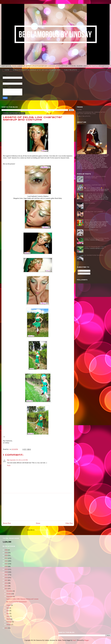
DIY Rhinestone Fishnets (94, 255)
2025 (6, 553)
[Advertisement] (38, 507)
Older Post (69, 523)
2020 (6, 566)
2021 (6, 564)
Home (7, 70)
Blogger (86, 640)
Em (8, 460)
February (9, 622)
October (9, 594)
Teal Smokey (90, 203)
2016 (6, 578)
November (10, 591)
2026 (6, 550)
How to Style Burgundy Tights (97, 238)
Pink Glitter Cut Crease (94, 212)
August (9, 605)
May (8, 613)
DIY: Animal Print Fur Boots (95, 194)
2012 (6, 589)
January (9, 624)
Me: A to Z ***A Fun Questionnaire (16, 602)
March (9, 619)
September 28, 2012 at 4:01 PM (19, 460)
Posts (81, 271)
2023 (6, 558)
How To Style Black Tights (95, 247)
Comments (83, 274)
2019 (6, 569)
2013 (6, 586)
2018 (6, 572)
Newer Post (7, 523)
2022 (6, 561)
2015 (6, 580)
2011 (6, 628)
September (10, 596)
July (8, 608)
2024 (6, 555)
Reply (9, 465)
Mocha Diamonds (91, 230)
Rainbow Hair (89, 220)
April (8, 616)
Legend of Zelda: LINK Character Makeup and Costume (22, 599)
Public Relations (71, 70)
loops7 (75, 640)
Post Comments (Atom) (42, 530)
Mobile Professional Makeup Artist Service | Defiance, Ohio (37, 70)
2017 (6, 575)
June (8, 611)
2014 (6, 583)
